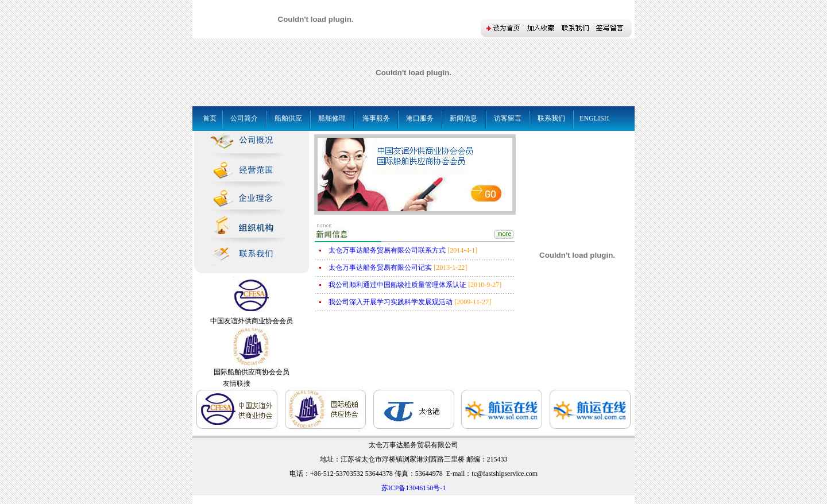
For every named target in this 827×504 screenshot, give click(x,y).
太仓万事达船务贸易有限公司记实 (380, 267)
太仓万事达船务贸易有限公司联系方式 (387, 250)
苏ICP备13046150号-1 (414, 488)
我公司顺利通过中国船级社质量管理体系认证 (397, 285)
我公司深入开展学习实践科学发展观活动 (391, 302)
